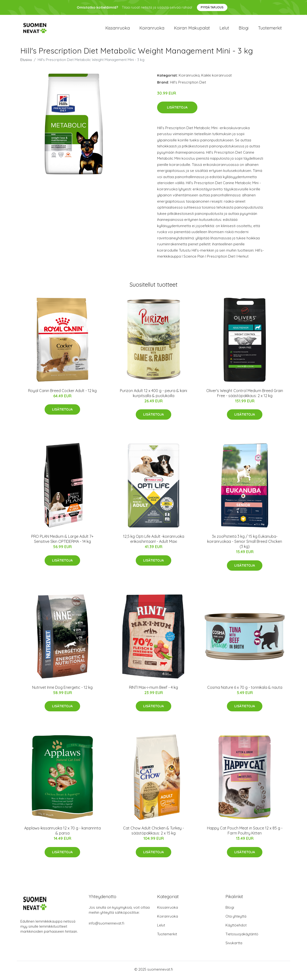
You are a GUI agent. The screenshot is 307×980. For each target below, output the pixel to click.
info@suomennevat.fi (106, 926)
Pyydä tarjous (212, 7)
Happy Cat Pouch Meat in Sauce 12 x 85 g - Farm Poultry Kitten (245, 833)
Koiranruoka (152, 29)
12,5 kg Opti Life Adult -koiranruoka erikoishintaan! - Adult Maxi (154, 541)
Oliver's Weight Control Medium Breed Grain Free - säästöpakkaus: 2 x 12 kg (245, 396)
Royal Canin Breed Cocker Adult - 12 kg (62, 393)
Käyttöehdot (236, 928)
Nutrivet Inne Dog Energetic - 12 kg (62, 690)
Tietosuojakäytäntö (242, 936)
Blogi (244, 29)
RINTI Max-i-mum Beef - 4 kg (153, 690)
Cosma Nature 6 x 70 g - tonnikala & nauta (245, 690)
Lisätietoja (177, 110)
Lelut (224, 29)
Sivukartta (234, 945)
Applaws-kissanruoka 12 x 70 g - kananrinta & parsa (62, 833)
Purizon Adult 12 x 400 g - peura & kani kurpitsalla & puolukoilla (153, 396)
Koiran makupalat (192, 29)
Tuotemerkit (270, 29)
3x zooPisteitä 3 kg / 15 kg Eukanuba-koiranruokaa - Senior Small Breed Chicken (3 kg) (245, 544)
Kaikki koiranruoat (216, 78)
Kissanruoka (118, 29)
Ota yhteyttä (236, 919)
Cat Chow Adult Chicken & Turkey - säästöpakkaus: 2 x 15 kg (153, 833)
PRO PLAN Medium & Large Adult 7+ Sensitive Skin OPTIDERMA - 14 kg (62, 541)
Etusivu (26, 62)
